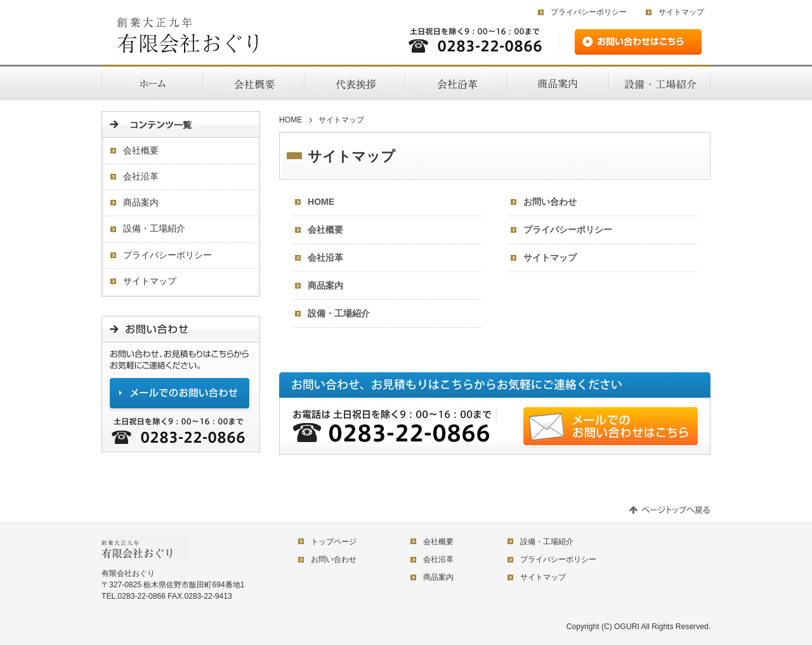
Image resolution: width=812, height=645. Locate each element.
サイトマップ (681, 12)
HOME (291, 120)
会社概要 (325, 230)
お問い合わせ (550, 202)
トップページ (334, 542)
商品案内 (325, 285)
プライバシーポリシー (589, 12)
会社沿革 (325, 257)
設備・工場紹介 (339, 313)
